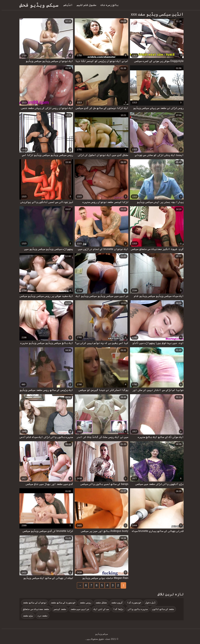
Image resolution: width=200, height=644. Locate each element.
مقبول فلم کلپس (85, 5)
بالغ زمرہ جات (108, 5)
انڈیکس (66, 5)
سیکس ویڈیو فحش (37, 5)
